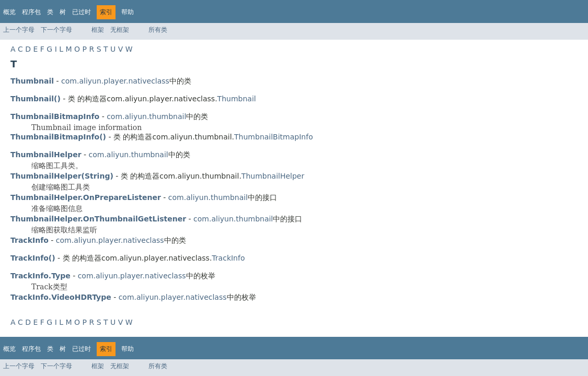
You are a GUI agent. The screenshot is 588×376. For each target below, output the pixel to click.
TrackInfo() (33, 258)
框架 (98, 30)
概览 (9, 12)
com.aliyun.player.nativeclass (115, 81)
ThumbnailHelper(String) (62, 176)
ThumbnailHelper (273, 176)
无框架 (120, 30)
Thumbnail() (36, 99)
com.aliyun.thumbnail (146, 116)
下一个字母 (56, 30)
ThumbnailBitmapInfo (274, 137)
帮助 (128, 12)
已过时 (82, 12)
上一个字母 (19, 30)
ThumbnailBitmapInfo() (58, 137)
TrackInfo (228, 258)
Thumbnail (237, 99)
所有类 (158, 30)
